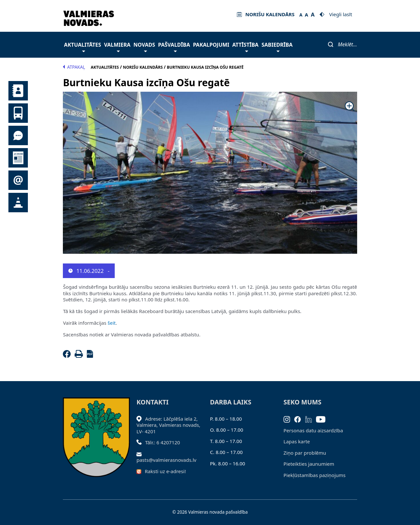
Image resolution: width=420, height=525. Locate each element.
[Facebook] (68, 356)
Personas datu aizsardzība (313, 430)
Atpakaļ (74, 67)
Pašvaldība (174, 47)
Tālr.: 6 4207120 (163, 442)
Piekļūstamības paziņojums (315, 475)
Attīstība (245, 47)
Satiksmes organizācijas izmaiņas (18, 203)
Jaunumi (18, 158)
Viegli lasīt (341, 14)
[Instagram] (289, 419)
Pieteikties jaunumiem (18, 180)
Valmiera (117, 47)
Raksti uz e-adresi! (165, 471)
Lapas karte (297, 441)
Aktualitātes (83, 47)
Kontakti (18, 91)
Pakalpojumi (211, 45)
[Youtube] (323, 419)
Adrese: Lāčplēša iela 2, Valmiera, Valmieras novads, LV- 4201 (168, 425)
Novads (144, 47)
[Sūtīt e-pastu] (141, 454)
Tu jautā (18, 135)
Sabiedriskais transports (18, 113)
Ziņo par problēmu (305, 453)
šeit (112, 323)
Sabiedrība (277, 47)
